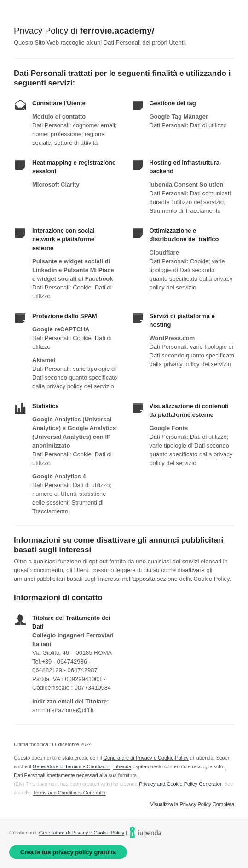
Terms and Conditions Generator (69, 793)
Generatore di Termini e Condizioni (72, 766)
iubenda (122, 766)
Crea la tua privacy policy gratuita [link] (68, 852)
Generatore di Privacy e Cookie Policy (146, 758)
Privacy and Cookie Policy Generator (180, 784)
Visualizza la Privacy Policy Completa (192, 804)
